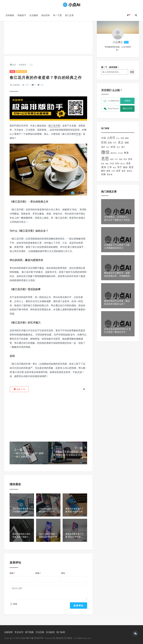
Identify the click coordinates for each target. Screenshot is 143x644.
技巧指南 (29, 632)
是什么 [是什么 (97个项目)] (123, 166)
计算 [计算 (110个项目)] (113, 173)
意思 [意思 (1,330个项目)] (105, 161)
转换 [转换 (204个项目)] (103, 176)
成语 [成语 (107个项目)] (112, 161)
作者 (12, 71)
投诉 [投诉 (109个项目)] (125, 161)
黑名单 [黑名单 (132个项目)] (110, 177)
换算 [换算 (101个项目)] (103, 166)
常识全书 (19, 632)
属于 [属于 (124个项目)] (123, 149)
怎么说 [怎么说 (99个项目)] (120, 155)
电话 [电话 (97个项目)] (114, 170)
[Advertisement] (48, 34)
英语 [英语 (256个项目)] (131, 169)
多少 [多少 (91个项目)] (108, 149)
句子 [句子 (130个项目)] (115, 145)
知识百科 (46, 15)
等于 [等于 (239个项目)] (120, 169)
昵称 (12, 573)
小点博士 (118, 44)
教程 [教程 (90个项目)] (107, 166)
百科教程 (10, 15)
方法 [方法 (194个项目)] (112, 165)
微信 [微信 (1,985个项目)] (105, 154)
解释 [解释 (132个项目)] (108, 173)
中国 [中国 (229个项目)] (103, 140)
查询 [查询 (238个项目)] (104, 169)
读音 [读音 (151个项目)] (124, 173)
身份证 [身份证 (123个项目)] (129, 173)
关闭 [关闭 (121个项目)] (122, 140)
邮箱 (38, 573)
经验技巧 (22, 15)
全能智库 (16, 85)
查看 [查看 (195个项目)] (128, 165)
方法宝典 (40, 632)
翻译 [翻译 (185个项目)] (125, 169)
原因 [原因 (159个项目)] (110, 145)
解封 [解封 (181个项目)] (103, 173)
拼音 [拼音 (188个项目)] (130, 161)
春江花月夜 (21, 71)
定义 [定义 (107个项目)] (118, 149)
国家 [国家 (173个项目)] (127, 145)
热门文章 (69, 15)
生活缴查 (34, 15)
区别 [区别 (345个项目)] (104, 144)
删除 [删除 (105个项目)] (127, 140)
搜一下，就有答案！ (110, 69)
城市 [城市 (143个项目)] (103, 149)
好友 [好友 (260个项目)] (113, 149)
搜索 (132, 74)
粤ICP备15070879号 (35, 638)
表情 (13, 604)
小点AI (23, 638)
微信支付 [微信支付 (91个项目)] (114, 155)
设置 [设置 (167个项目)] (118, 173)
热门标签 (61, 632)
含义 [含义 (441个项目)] (121, 144)
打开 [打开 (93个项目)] (116, 161)
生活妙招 (50, 632)
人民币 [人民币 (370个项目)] (111, 140)
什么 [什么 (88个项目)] (118, 140)
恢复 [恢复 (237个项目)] (126, 155)
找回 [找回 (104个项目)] (121, 161)
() (19, 389)
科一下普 (57, 15)
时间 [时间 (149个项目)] (117, 166)
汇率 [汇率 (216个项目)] (109, 169)
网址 (63, 573)
